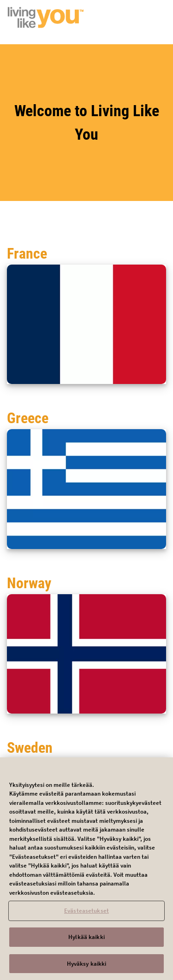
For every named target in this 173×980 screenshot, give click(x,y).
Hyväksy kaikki (87, 967)
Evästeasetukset (86, 914)
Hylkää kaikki (86, 940)
